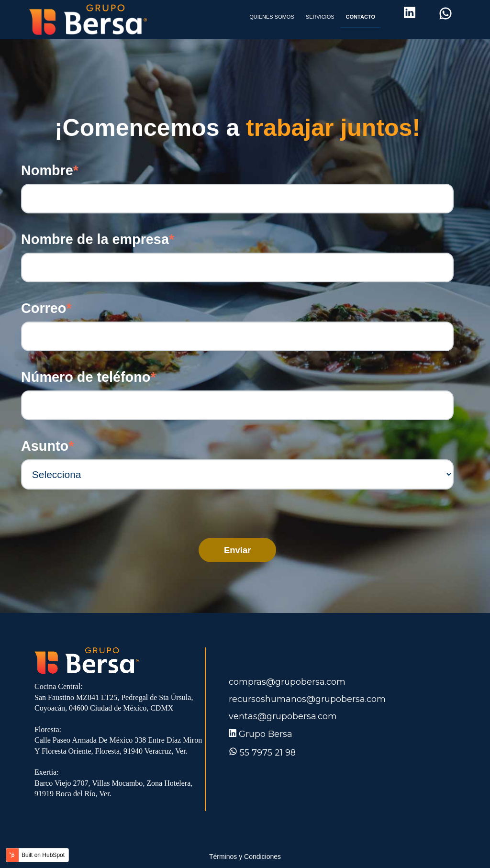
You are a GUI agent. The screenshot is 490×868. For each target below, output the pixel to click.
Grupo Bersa (266, 734)
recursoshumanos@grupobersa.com (307, 699)
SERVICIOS (320, 17)
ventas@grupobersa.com (283, 716)
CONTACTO (361, 17)
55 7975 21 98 (268, 753)
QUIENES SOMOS (272, 17)
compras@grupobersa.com (287, 682)
